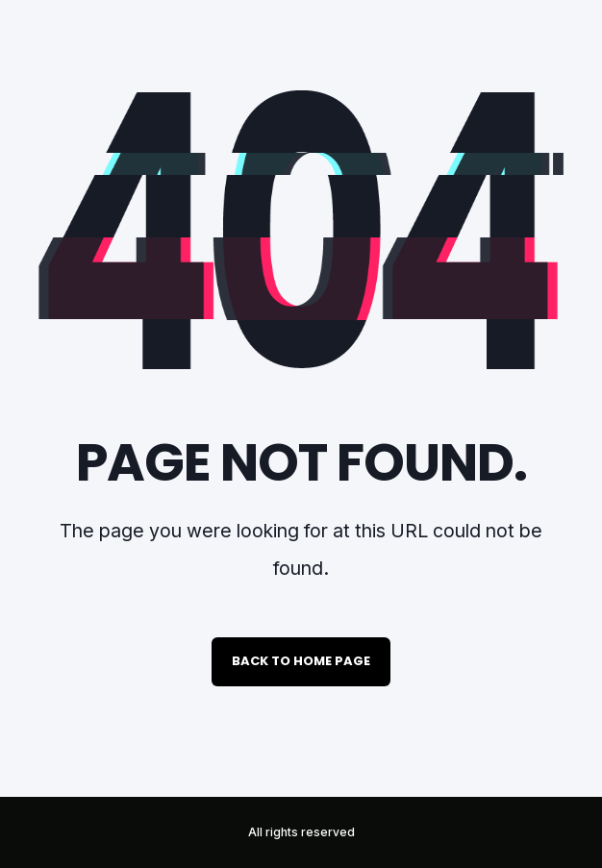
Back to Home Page (301, 661)
